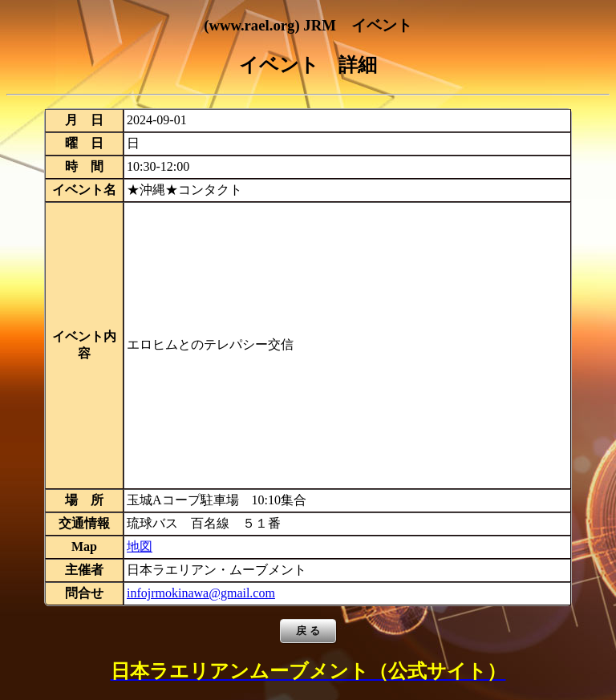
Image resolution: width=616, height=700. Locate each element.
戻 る (308, 631)
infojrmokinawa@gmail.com (201, 593)
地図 (140, 546)
